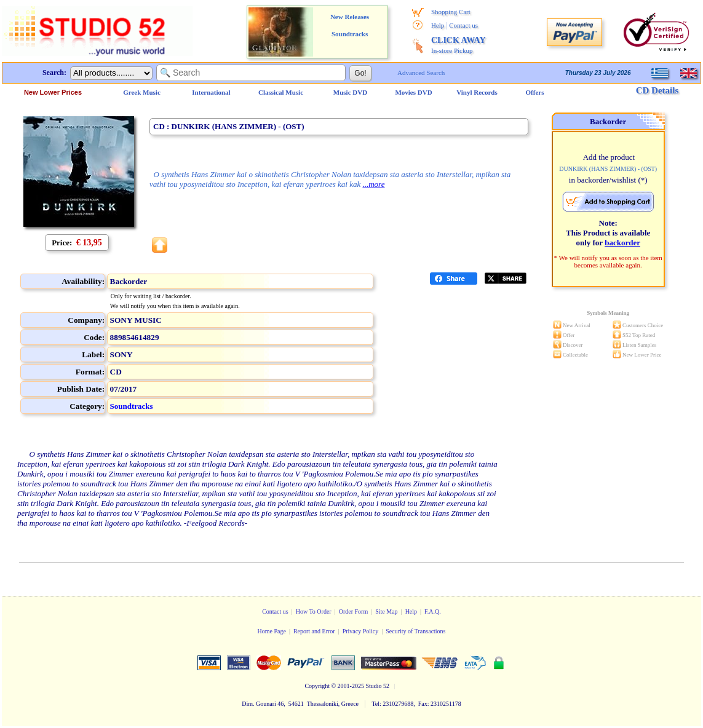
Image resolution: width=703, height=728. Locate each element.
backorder (622, 243)
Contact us (463, 25)
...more (373, 184)
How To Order (314, 611)
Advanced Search (421, 73)
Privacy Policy (361, 631)
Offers (535, 92)
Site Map (386, 611)
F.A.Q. (433, 611)
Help (438, 25)
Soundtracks (132, 406)
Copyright (317, 686)
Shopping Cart (451, 12)
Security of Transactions (415, 631)
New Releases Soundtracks (350, 25)
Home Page (271, 631)
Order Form (354, 611)
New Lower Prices (53, 92)
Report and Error (314, 631)
